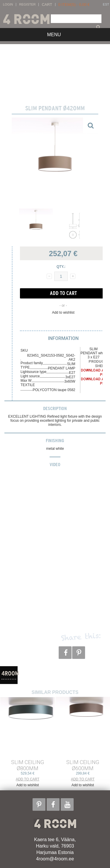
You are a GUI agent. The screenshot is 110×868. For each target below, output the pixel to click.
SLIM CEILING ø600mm (83, 765)
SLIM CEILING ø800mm (28, 765)
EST (106, 5)
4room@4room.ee (55, 859)
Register (27, 5)
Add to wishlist (63, 313)
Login (8, 5)
